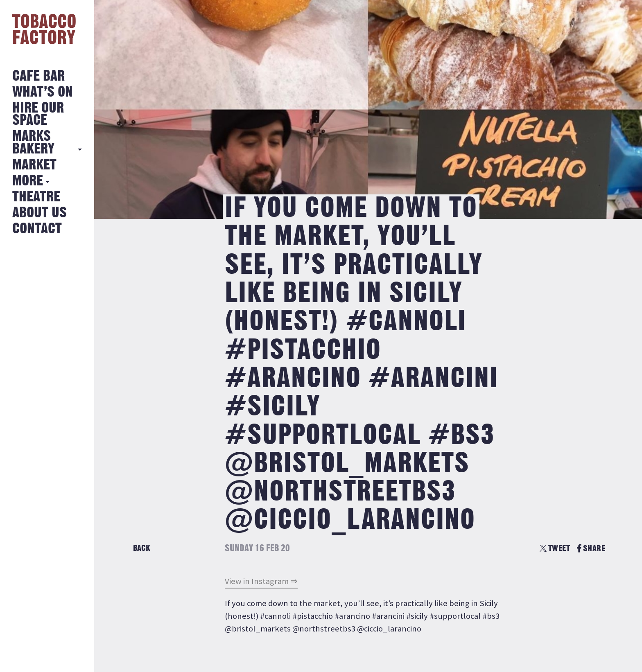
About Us (40, 213)
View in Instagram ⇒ (261, 581)
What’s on (43, 92)
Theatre (36, 197)
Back (142, 548)
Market (34, 165)
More (28, 181)
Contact (37, 229)
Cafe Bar (38, 76)
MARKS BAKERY (33, 143)
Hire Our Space (38, 114)
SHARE (591, 549)
